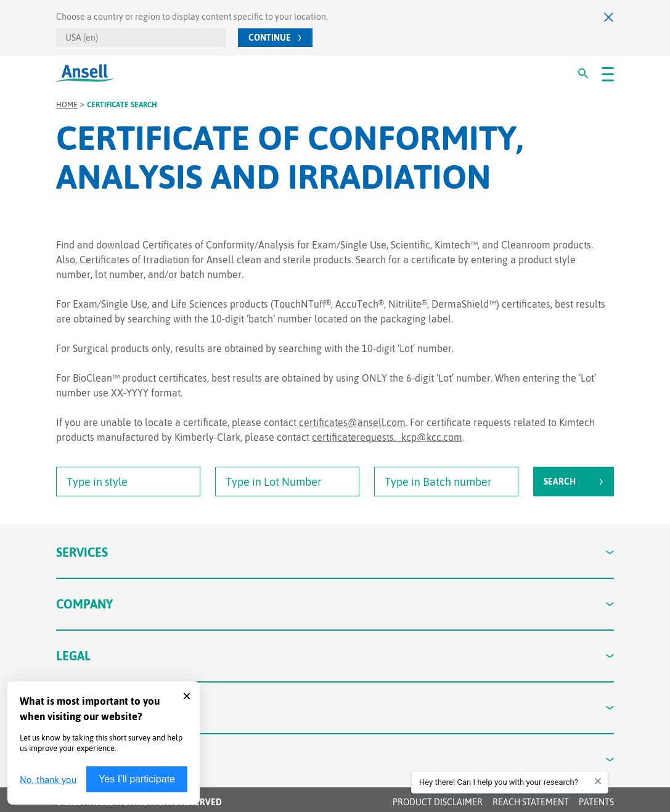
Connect (335, 759)
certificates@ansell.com (352, 422)
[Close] (609, 17)
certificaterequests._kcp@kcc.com (387, 437)
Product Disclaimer (438, 802)
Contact (335, 707)
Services (335, 552)
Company (335, 604)
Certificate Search (122, 105)
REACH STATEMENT (531, 802)
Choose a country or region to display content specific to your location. (192, 17)
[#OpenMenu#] (608, 73)
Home (67, 105)
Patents (596, 802)
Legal (335, 656)
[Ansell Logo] (85, 73)
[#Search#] (583, 73)
